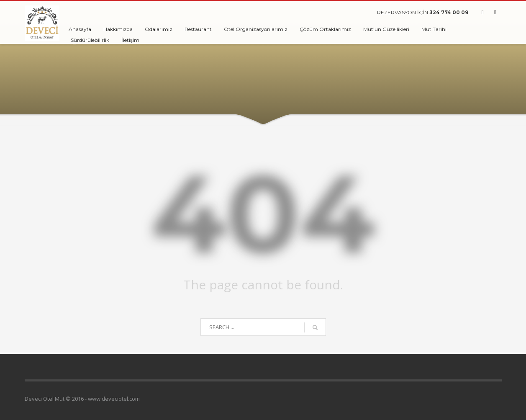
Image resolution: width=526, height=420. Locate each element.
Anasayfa (80, 29)
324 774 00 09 (449, 12)
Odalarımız (159, 29)
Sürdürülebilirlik (90, 40)
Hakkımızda (118, 29)
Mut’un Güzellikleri (386, 29)
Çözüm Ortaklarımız (325, 29)
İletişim (130, 40)
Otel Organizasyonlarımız (256, 29)
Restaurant (198, 29)
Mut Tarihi (434, 29)
